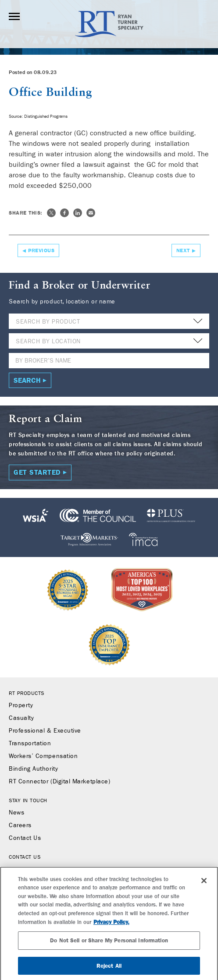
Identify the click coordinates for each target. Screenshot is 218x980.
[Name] (109, 361)
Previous (41, 250)
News (16, 813)
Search (27, 380)
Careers (20, 825)
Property (21, 705)
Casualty (21, 718)
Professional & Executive (45, 731)
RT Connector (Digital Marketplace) (59, 782)
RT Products (27, 693)
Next (183, 250)
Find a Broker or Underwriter (50, 869)
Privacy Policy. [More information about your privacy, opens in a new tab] (111, 932)
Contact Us (25, 838)
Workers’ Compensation (43, 756)
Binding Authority (33, 769)
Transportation (30, 744)
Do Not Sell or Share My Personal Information (109, 950)
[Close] (204, 890)
